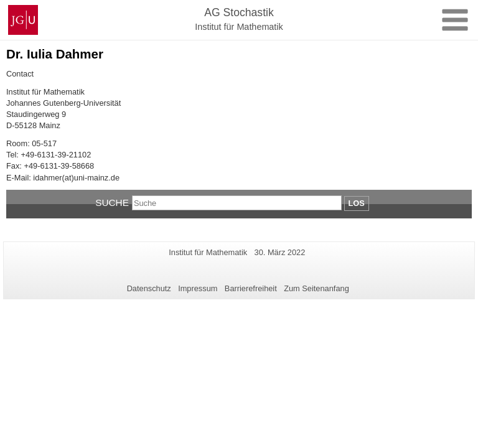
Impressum (198, 288)
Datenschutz (149, 288)
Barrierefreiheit (251, 288)
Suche (112, 203)
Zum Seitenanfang (316, 288)
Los (357, 203)
